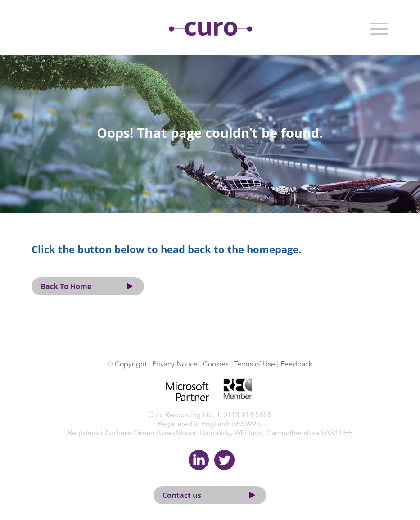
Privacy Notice (175, 365)
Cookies (216, 365)
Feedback (296, 365)
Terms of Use (255, 365)
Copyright (131, 365)
